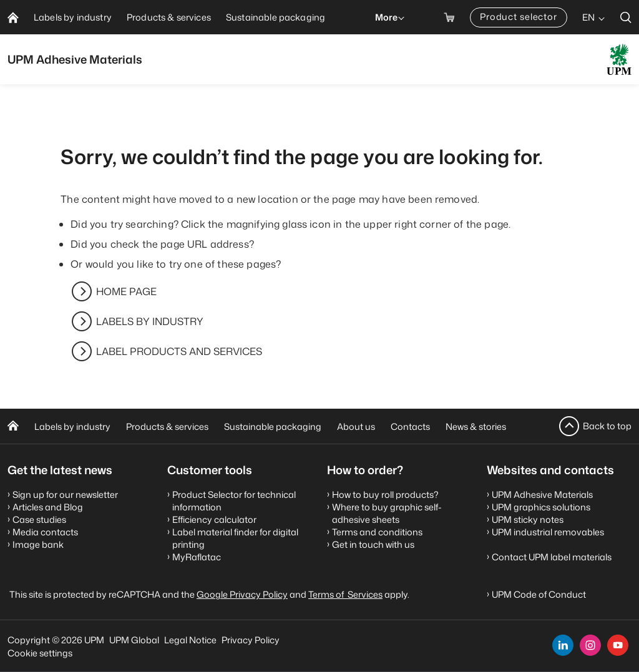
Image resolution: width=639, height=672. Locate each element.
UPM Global (134, 640)
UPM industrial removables (548, 532)
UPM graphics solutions (541, 507)
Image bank (38, 544)
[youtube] (618, 645)
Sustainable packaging (273, 426)
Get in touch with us (373, 544)
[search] (626, 17)
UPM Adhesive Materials (542, 494)
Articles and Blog (48, 507)
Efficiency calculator (214, 519)
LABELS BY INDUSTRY (150, 321)
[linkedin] (563, 645)
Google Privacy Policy (242, 594)
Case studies (39, 519)
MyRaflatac (197, 557)
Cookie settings (40, 653)
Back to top (607, 426)
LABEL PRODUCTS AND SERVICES (179, 351)
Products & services (167, 426)
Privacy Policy (251, 640)
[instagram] (590, 645)
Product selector (519, 17)
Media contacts (45, 532)
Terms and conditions (377, 532)
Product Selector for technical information (234, 501)
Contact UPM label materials (552, 557)
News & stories (476, 426)
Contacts (410, 426)
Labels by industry (72, 426)
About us (356, 426)
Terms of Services (345, 594)
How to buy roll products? (385, 494)
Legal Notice (190, 640)
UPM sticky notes (528, 519)
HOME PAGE (126, 291)
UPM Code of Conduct (539, 594)
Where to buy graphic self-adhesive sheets (387, 513)
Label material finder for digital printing (235, 538)
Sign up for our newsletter (65, 494)
